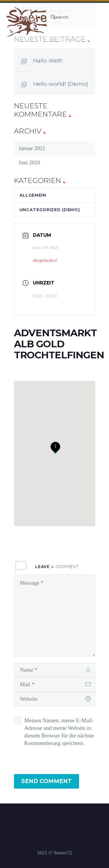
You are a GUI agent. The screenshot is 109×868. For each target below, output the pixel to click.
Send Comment (47, 781)
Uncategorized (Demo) (50, 210)
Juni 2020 (29, 162)
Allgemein (33, 195)
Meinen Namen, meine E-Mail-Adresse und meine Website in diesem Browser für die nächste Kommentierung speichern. (59, 732)
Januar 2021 (32, 148)
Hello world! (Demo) (61, 84)
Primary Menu (98, 22)
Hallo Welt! (48, 61)
